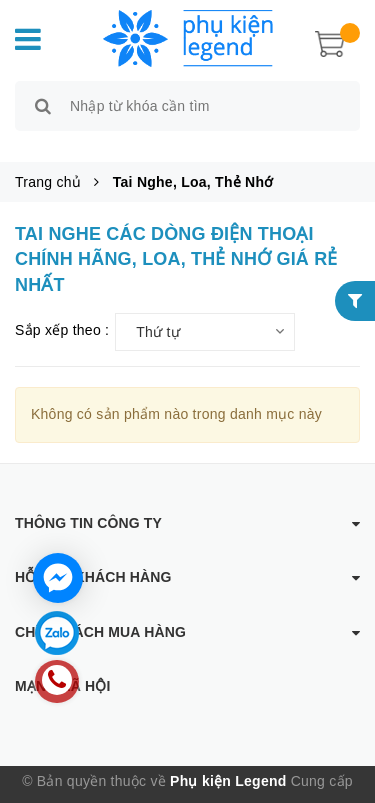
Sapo (199, 788)
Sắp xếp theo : (62, 307)
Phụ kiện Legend (228, 758)
